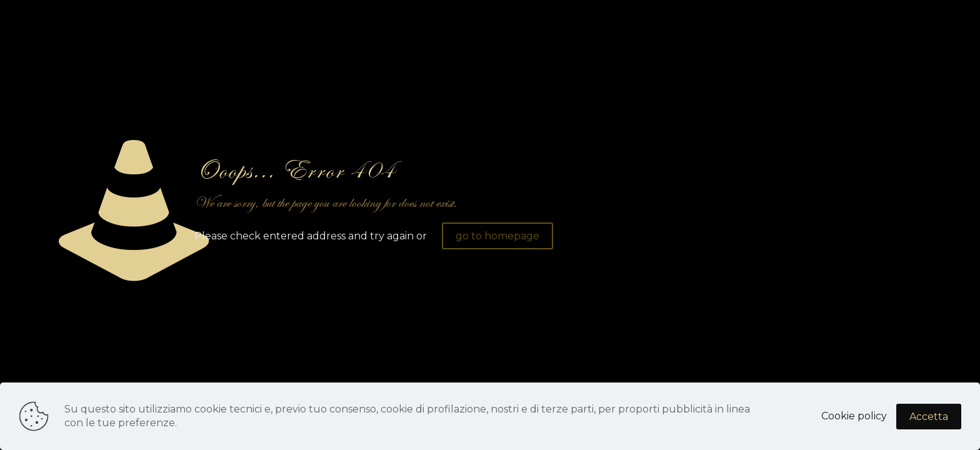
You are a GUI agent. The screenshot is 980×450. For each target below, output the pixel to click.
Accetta (929, 417)
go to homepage (497, 236)
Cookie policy (854, 416)
